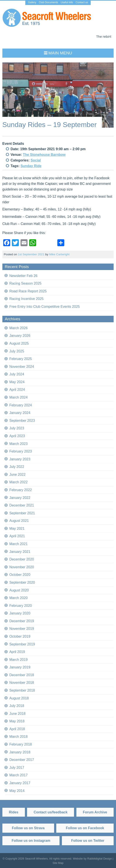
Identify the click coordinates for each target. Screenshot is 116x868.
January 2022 (20, 498)
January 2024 (20, 413)
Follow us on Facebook (85, 828)
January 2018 (20, 752)
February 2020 (21, 606)
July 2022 (17, 467)
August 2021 (19, 521)
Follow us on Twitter (88, 841)
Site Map (58, 863)
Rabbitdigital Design (100, 858)
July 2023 (17, 428)
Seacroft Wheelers (36, 858)
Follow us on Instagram (31, 841)
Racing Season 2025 (25, 283)
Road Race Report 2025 (28, 291)
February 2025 (21, 359)
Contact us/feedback (50, 812)
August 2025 (19, 343)
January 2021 (20, 552)
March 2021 (19, 544)
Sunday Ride (31, 166)
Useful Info (67, 2)
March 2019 (19, 660)
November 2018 (22, 683)
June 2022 (17, 475)
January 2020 (20, 613)
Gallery (32, 2)
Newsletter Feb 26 (23, 276)
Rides (14, 812)
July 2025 (17, 351)
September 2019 (22, 644)
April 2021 (17, 536)
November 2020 (22, 567)
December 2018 (22, 675)
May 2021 (17, 528)
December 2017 (22, 760)
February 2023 (21, 451)
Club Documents (48, 2)
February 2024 (21, 405)
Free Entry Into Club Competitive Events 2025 (45, 307)
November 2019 (22, 629)
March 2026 (19, 328)
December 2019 (22, 621)
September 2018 (22, 690)
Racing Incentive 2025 (26, 299)
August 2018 (19, 698)
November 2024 (22, 367)
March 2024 (19, 397)
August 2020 (19, 590)
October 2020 (20, 575)
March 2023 (19, 444)
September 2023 (22, 421)
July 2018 (17, 706)
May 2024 (17, 382)
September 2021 (22, 513)
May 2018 (17, 721)
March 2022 (19, 482)
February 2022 (21, 490)
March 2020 (19, 598)
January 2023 (20, 459)
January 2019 (20, 667)
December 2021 (22, 505)
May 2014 (17, 791)
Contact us (82, 2)
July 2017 (17, 768)
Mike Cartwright (59, 254)
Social (36, 160)
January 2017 (20, 783)
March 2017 (19, 775)
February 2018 (21, 744)
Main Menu (60, 53)
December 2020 (22, 559)
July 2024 (17, 374)
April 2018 (17, 729)
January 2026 (20, 336)
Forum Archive (95, 812)
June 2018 (17, 714)
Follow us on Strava (28, 828)
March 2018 (19, 737)
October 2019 (20, 636)
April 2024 (17, 390)
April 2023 (17, 436)
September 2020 (22, 582)
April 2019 (17, 652)
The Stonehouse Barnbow (44, 155)
